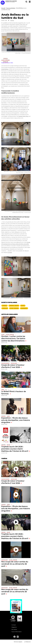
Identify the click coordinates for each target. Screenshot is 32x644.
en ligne (10, 252)
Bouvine (8, 445)
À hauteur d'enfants (5, 363)
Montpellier (5, 62)
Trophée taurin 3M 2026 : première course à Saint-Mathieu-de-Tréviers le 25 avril (15, 449)
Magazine (14, 627)
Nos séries (14, 629)
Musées (8, 416)
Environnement (24, 308)
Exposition (5, 58)
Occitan (3, 334)
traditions (3, 445)
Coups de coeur (14, 363)
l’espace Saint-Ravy (23, 116)
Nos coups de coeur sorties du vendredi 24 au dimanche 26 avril (15, 564)
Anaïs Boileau (5, 69)
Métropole (5, 306)
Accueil (3, 8)
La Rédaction (27, 642)
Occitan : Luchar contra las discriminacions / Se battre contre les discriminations (13, 338)
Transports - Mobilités (14, 306)
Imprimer (12, 21)
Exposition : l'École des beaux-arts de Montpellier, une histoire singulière (16, 420)
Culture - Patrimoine (5, 60)
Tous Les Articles (11, 8)
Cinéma (3, 390)
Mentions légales (18, 642)
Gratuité (23, 306)
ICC (6, 390)
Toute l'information (17, 632)
